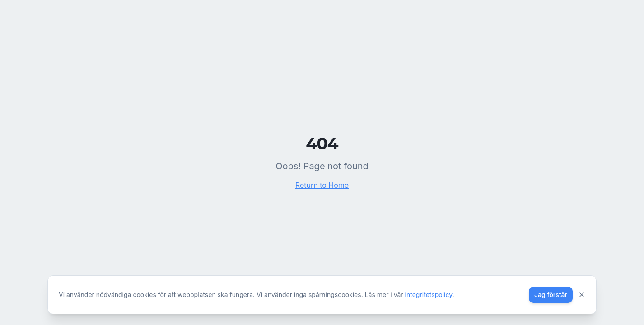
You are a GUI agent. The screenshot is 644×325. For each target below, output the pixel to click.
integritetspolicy (429, 295)
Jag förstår (551, 295)
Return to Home (322, 185)
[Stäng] (582, 295)
